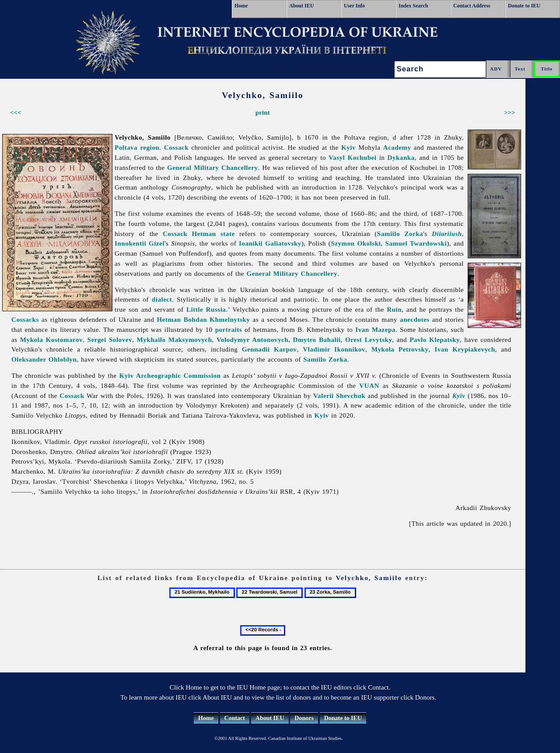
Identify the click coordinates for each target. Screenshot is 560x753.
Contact (235, 718)
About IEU (301, 6)
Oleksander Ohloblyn (44, 359)
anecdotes (415, 319)
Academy (397, 147)
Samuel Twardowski (416, 243)
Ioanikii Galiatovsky (270, 243)
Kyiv (348, 147)
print (263, 112)
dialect (162, 299)
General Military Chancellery (213, 167)
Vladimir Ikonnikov (334, 349)
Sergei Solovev (110, 340)
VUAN (369, 385)
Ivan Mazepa (375, 329)
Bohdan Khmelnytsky (217, 319)
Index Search (413, 6)
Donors (304, 718)
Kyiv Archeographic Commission (170, 375)
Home (241, 6)
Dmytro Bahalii (317, 340)
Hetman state (213, 234)
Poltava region (137, 147)
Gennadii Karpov (269, 349)
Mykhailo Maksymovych (174, 340)
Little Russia (206, 309)
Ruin (394, 309)
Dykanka (401, 157)
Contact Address (472, 6)
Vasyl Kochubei (352, 157)
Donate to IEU (524, 6)
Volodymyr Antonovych (252, 340)
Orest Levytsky (369, 340)
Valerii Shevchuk (339, 396)
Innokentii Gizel (140, 243)
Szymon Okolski (356, 243)
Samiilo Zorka (400, 234)
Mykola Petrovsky (400, 349)
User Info (354, 6)
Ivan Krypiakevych (465, 349)
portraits (229, 329)
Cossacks (25, 319)
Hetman (169, 319)
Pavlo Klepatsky (435, 340)
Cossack (176, 147)
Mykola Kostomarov (51, 340)
